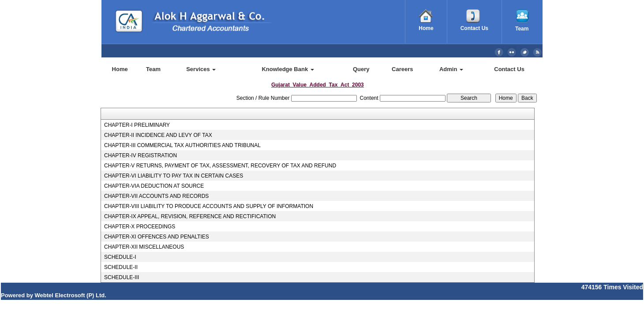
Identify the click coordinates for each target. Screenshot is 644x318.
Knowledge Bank (288, 69)
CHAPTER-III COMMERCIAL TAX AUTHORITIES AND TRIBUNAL (182, 145)
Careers (402, 69)
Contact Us (509, 69)
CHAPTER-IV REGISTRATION (140, 155)
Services (201, 69)
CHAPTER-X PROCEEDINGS (140, 227)
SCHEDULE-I (120, 257)
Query (361, 69)
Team (153, 69)
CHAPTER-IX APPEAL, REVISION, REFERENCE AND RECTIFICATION (190, 216)
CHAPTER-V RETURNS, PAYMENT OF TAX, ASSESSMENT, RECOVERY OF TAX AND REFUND (220, 166)
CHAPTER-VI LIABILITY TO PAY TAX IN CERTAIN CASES (174, 176)
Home (120, 69)
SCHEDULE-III (122, 277)
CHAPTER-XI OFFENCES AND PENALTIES (157, 237)
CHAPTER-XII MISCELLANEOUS (144, 247)
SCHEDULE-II (121, 267)
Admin (451, 69)
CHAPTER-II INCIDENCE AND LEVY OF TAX (158, 135)
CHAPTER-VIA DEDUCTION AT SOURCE (154, 186)
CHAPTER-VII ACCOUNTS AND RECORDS (156, 196)
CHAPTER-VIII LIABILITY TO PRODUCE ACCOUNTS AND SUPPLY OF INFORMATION (209, 206)
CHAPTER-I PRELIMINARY (137, 125)
